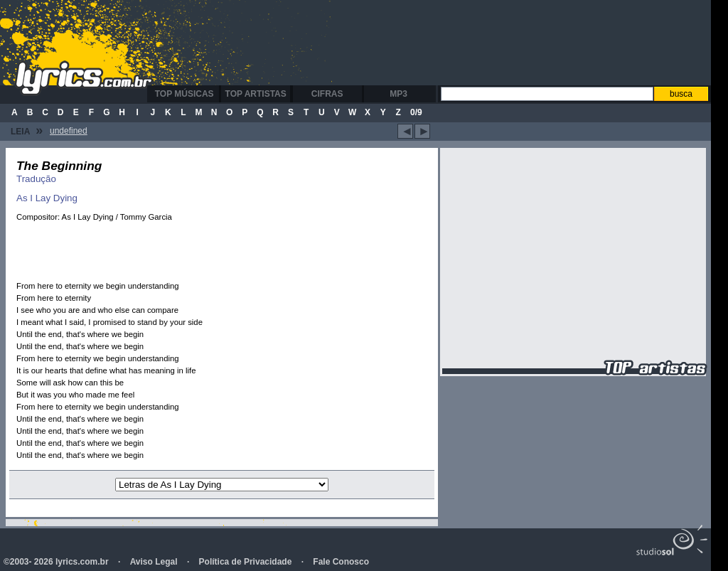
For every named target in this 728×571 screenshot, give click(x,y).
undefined (69, 131)
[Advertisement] (437, 43)
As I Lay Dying (47, 198)
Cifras (327, 94)
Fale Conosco (341, 562)
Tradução (36, 179)
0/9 (416, 112)
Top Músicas (184, 94)
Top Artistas (256, 94)
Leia (27, 130)
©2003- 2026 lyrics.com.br (56, 562)
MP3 (398, 94)
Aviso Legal (154, 562)
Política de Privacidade (246, 562)
